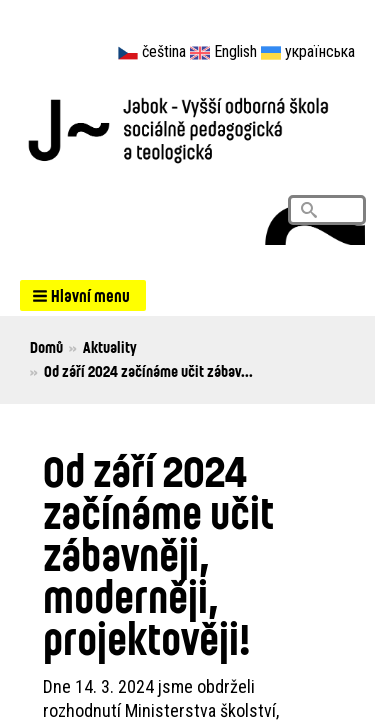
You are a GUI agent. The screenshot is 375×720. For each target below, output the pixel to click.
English (235, 51)
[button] (83, 295)
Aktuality (110, 347)
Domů (46, 347)
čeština (164, 51)
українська (320, 51)
